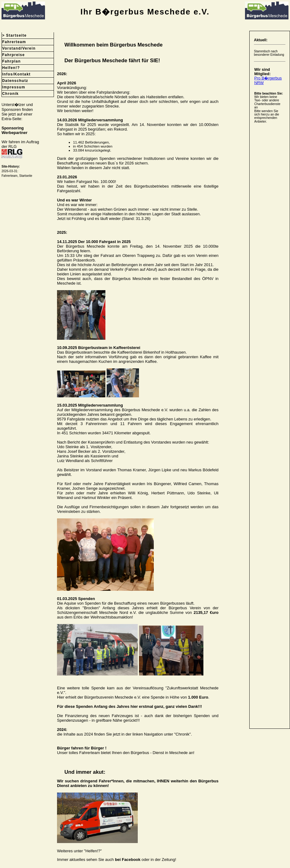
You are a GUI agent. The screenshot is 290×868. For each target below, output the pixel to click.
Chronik (10, 94)
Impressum (14, 87)
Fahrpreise (13, 55)
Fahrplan (11, 61)
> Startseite (14, 35)
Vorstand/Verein (19, 48)
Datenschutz (15, 81)
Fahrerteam (14, 42)
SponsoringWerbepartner (14, 130)
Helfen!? (11, 68)
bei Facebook (128, 860)
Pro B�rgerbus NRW (268, 80)
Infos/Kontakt (16, 74)
